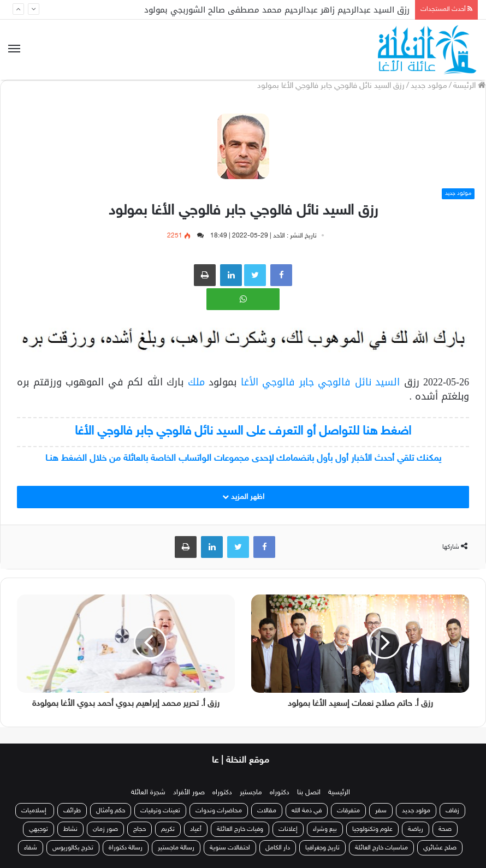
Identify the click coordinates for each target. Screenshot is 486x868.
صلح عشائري (440, 848)
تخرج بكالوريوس (73, 848)
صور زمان (105, 829)
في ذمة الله (307, 811)
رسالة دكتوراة (126, 848)
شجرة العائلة (148, 793)
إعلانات (288, 829)
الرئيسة (469, 86)
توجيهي (38, 829)
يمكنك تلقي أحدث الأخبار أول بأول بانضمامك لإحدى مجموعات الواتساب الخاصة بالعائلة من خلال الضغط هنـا (243, 459)
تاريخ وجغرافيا (322, 848)
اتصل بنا (309, 793)
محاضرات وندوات (219, 811)
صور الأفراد (189, 793)
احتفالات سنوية (230, 848)
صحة (445, 829)
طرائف (72, 811)
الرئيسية (339, 793)
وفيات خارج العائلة (240, 829)
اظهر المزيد (243, 497)
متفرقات (348, 811)
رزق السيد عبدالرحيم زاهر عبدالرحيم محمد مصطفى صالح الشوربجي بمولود (277, 10)
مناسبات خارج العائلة (381, 848)
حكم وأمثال (111, 811)
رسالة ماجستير (176, 848)
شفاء (31, 848)
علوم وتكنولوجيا (372, 829)
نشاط (70, 829)
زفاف (452, 811)
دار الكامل (278, 848)
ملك (194, 382)
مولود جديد (429, 86)
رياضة (416, 829)
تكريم (168, 829)
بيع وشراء (325, 829)
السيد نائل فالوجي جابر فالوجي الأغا (321, 382)
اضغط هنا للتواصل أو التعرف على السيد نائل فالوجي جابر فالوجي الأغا (243, 432)
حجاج (140, 829)
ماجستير (251, 793)
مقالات (267, 811)
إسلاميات (35, 811)
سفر (381, 811)
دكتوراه (280, 793)
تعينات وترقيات (160, 811)
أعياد (196, 829)
